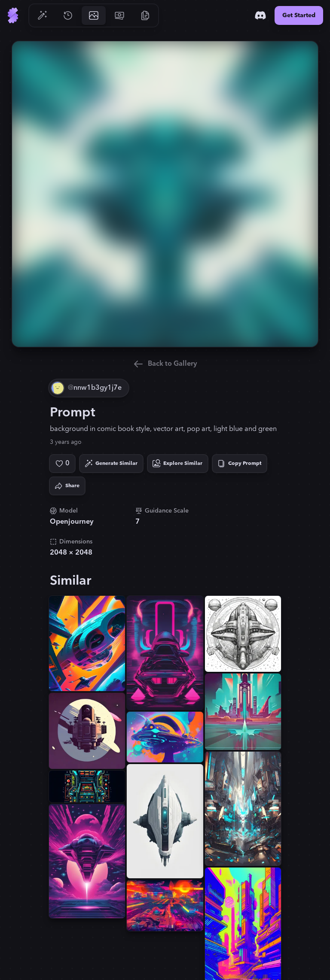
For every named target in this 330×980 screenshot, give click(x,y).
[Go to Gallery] (94, 15)
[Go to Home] (13, 15)
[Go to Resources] (145, 15)
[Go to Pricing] (119, 15)
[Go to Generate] (42, 15)
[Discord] (260, 15)
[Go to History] (68, 15)
